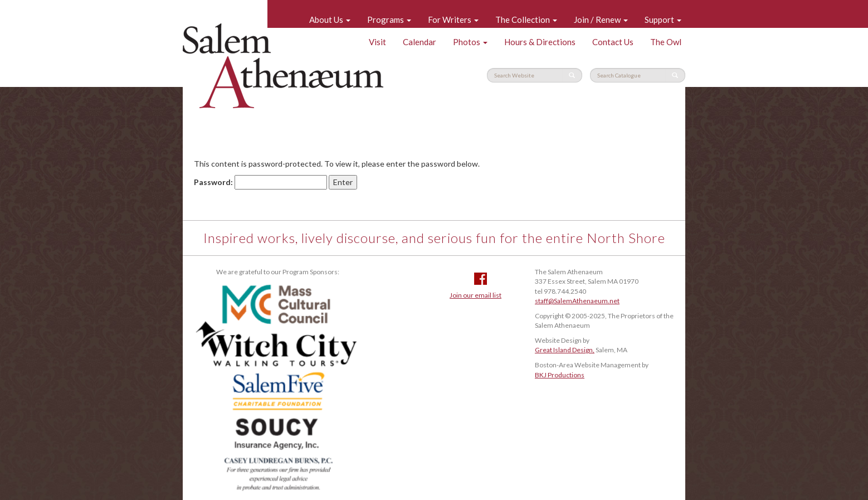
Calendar (420, 42)
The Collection (526, 20)
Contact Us (613, 42)
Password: (260, 182)
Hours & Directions (540, 42)
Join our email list (476, 295)
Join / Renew (601, 20)
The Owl (666, 42)
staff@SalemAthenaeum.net (577, 301)
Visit (377, 42)
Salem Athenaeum (283, 66)
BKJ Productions (560, 375)
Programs (389, 20)
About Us (330, 20)
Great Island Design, (565, 350)
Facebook (481, 279)
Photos (470, 42)
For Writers (453, 20)
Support (663, 20)
